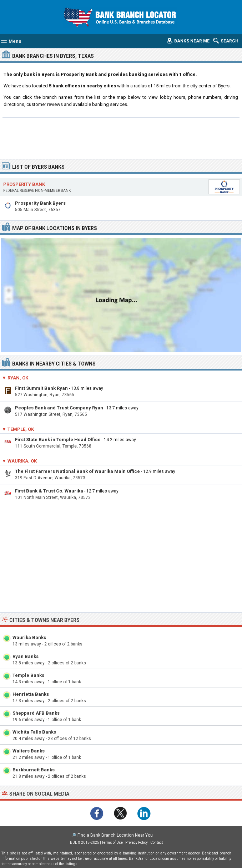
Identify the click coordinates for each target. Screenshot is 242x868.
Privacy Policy (137, 843)
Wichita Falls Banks (34, 732)
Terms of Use (112, 843)
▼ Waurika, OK (19, 461)
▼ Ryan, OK (15, 378)
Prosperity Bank (24, 184)
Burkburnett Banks (34, 770)
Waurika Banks (29, 637)
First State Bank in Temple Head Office (58, 440)
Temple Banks (28, 675)
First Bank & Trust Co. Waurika (49, 491)
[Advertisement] (121, 137)
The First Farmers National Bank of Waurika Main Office (77, 471)
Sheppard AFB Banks (36, 713)
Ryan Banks (26, 656)
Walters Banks (29, 751)
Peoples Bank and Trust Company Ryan (59, 408)
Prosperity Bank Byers (40, 203)
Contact (157, 843)
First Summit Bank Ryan (41, 388)
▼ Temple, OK (18, 429)
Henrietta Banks (31, 694)
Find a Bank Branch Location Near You (115, 835)
